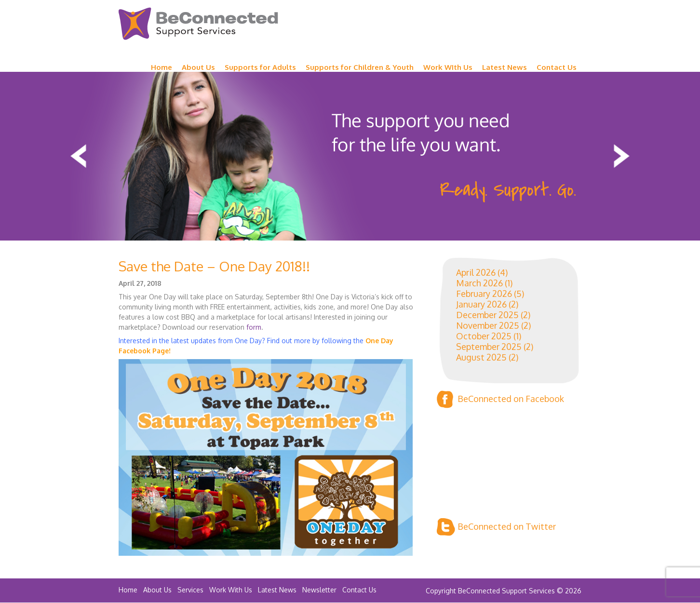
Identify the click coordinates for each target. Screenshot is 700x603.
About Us (198, 67)
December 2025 (487, 315)
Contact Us (557, 67)
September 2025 (489, 347)
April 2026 (476, 272)
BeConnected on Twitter (496, 527)
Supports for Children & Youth (360, 67)
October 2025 (484, 336)
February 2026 (484, 294)
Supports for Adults (260, 67)
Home (162, 67)
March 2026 (479, 283)
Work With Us (231, 590)
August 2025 (481, 357)
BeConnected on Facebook (500, 399)
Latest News (505, 67)
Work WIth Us (448, 67)
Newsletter (319, 590)
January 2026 (481, 304)
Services (190, 590)
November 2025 (488, 325)
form (254, 327)
